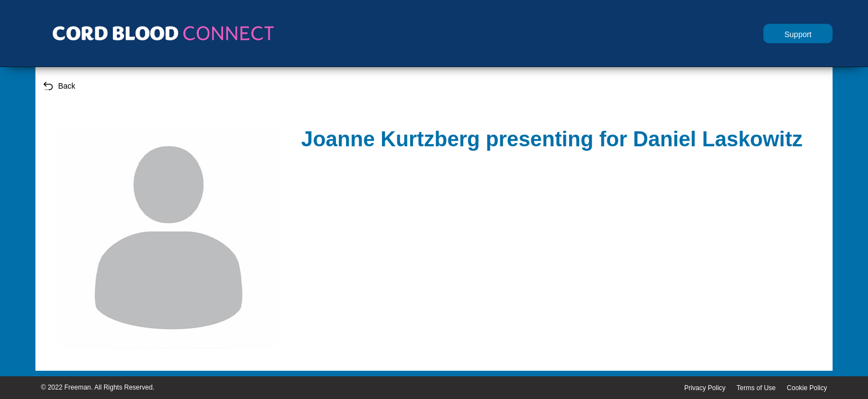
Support (798, 34)
